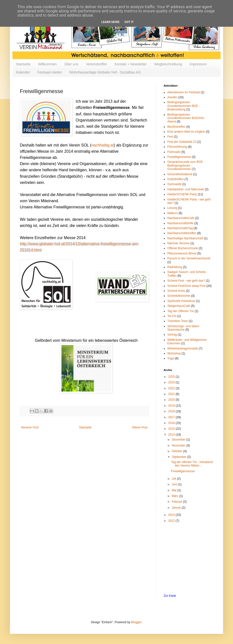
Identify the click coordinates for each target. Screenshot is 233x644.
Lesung (172, 208)
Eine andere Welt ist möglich (186, 132)
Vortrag (172, 335)
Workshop (174, 353)
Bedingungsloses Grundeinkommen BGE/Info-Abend (186, 118)
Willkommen (47, 64)
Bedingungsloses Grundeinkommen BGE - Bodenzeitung (184, 106)
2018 (172, 411)
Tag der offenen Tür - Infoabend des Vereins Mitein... (192, 464)
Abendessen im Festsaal (184, 92)
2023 (172, 382)
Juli (174, 479)
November (179, 446)
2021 (172, 394)
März (175, 496)
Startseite (23, 64)
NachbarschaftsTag (180, 228)
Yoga (171, 358)
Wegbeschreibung (168, 64)
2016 (172, 423)
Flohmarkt (174, 152)
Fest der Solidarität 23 (182, 142)
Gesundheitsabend (180, 174)
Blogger (136, 622)
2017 (172, 417)
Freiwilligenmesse (179, 157)
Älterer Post (140, 427)
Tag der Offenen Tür (181, 311)
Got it (129, 22)
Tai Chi (172, 316)
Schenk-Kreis (176, 291)
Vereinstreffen (96, 64)
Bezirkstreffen (176, 127)
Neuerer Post (30, 427)
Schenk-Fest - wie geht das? (186, 281)
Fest (170, 137)
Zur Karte (170, 596)
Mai (175, 490)
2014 (172, 435)
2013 (172, 515)
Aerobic (172, 97)
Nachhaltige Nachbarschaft (185, 238)
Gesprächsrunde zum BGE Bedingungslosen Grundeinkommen (185, 165)
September (179, 457)
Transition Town (178, 321)
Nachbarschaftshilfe (180, 223)
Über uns (71, 64)
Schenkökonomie (179, 296)
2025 (172, 377)
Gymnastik (174, 184)
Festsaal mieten (50, 72)
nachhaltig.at (102, 145)
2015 (172, 429)
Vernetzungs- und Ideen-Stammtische (184, 328)
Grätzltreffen (175, 179)
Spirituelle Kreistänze (181, 301)
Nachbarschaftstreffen (182, 233)
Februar (177, 502)
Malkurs (173, 213)
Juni (175, 484)
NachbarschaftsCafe (181, 218)
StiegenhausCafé (179, 306)
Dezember (179, 440)
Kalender (23, 72)
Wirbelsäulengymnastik (183, 348)
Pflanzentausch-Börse (182, 253)
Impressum (198, 64)
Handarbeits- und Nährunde (186, 189)
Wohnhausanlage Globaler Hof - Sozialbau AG (105, 72)
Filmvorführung (177, 147)
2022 (172, 388)
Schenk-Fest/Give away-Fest (186, 286)
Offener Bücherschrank (183, 248)
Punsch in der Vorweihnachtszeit (189, 258)
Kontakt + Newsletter (131, 64)
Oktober (177, 451)
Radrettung (175, 267)
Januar (177, 508)
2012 (172, 521)
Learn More (111, 22)
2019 (172, 406)
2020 (172, 400)
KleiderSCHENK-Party (182, 194)
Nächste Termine (178, 243)
